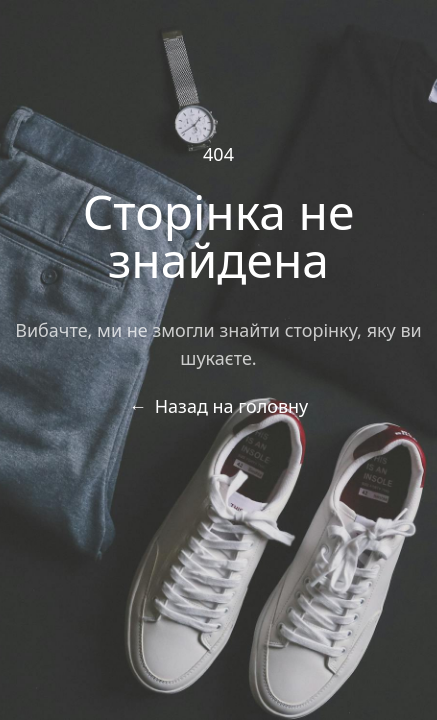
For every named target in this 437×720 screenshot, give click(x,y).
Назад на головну (219, 406)
